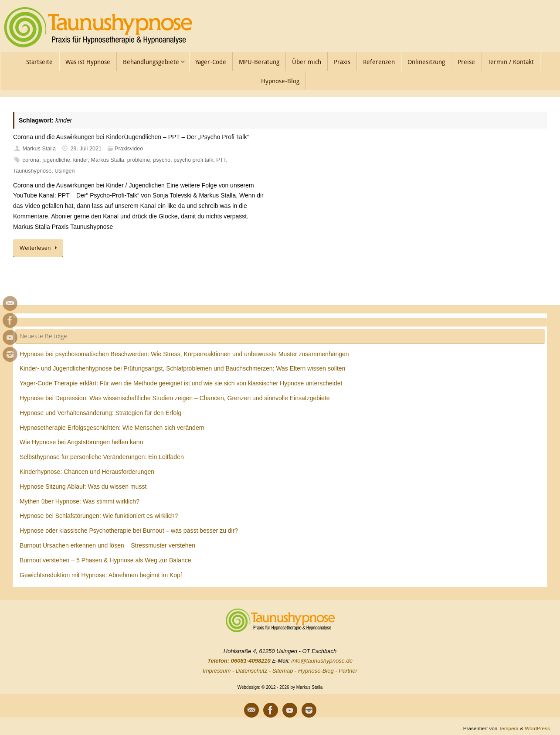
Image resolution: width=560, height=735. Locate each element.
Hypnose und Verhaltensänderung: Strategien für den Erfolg (100, 413)
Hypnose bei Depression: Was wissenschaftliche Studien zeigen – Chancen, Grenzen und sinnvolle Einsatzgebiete (175, 398)
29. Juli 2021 (86, 149)
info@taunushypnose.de (322, 661)
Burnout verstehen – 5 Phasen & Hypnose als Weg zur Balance (105, 560)
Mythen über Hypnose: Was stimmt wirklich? (80, 501)
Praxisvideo (129, 149)
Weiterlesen (40, 248)
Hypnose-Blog (316, 671)
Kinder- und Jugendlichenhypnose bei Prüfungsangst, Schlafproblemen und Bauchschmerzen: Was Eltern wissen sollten (182, 368)
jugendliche (56, 160)
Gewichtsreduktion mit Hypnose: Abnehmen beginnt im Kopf (101, 575)
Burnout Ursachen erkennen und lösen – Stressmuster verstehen (107, 545)
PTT (221, 160)
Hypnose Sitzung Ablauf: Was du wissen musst (83, 487)
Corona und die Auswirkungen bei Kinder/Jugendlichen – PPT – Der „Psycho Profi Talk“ (131, 137)
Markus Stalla (39, 149)
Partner (348, 671)
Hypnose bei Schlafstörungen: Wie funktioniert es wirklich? (99, 516)
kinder (81, 160)
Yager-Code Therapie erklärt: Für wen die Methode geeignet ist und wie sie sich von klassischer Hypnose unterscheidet (181, 383)
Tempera (508, 728)
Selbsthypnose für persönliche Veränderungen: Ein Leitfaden (102, 457)
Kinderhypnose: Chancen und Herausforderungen (87, 472)
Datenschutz (251, 671)
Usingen (64, 171)
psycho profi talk (193, 160)
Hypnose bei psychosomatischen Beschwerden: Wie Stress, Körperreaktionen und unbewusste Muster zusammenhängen (184, 354)
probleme (139, 160)
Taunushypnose (32, 171)
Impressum (217, 671)
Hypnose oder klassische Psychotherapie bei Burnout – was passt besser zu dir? (129, 531)
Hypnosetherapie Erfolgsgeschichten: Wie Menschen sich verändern (112, 428)
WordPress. (538, 728)
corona (31, 160)
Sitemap (283, 671)
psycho (162, 160)
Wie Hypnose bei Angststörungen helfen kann (81, 442)
